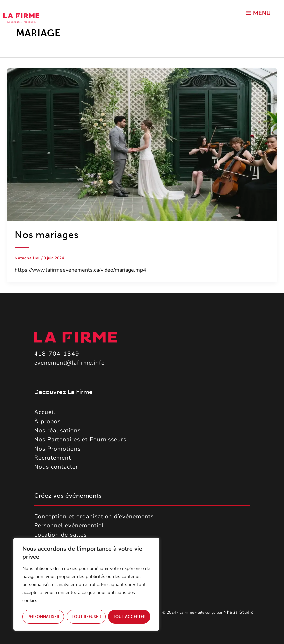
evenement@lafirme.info (70, 363)
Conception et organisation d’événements (94, 516)
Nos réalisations (57, 430)
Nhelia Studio (239, 612)
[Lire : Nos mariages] (142, 144)
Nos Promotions (57, 449)
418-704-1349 (57, 354)
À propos (47, 421)
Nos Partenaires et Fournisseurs (80, 439)
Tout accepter (129, 617)
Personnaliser (43, 617)
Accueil (45, 412)
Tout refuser (86, 617)
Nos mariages (47, 235)
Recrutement (53, 458)
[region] (86, 584)
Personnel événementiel (69, 525)
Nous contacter (56, 467)
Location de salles (60, 535)
